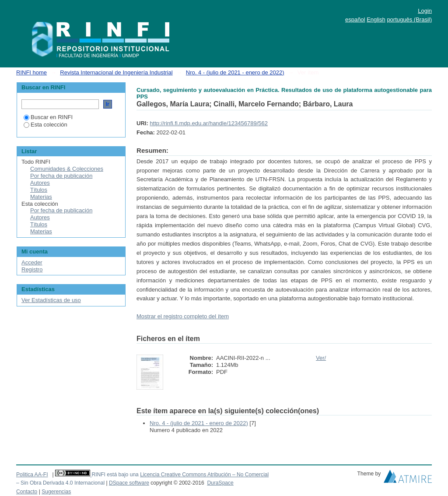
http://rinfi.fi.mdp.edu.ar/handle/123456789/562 (209, 123)
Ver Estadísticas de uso (51, 300)
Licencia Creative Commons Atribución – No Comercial (204, 475)
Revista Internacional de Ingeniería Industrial (116, 72)
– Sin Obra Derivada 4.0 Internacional (60, 483)
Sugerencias (56, 492)
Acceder (32, 262)
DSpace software (129, 483)
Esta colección (45, 125)
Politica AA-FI (32, 475)
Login (425, 11)
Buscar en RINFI (48, 117)
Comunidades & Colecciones (67, 169)
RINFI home (31, 72)
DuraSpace (220, 483)
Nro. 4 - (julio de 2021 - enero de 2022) (235, 72)
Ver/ (321, 358)
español (355, 19)
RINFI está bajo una (115, 475)
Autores (40, 183)
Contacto (27, 492)
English (376, 19)
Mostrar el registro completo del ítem (183, 316)
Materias (41, 197)
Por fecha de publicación (61, 176)
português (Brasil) (409, 19)
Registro (32, 269)
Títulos (39, 190)
